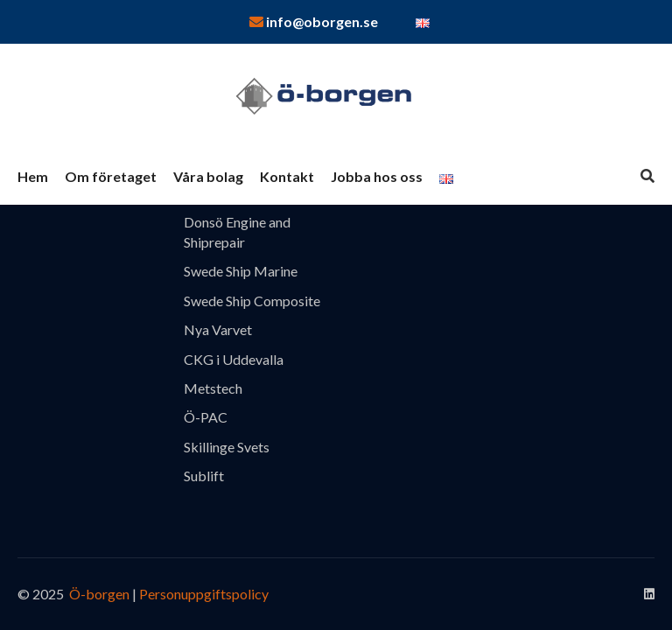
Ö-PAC (206, 417)
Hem (33, 176)
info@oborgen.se (314, 21)
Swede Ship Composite (252, 301)
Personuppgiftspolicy (204, 594)
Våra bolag (208, 176)
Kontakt (287, 176)
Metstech (213, 388)
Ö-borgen (98, 594)
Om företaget (111, 176)
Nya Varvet (218, 329)
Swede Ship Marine (241, 271)
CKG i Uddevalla (234, 359)
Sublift (204, 476)
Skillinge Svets (227, 447)
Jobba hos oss (377, 176)
